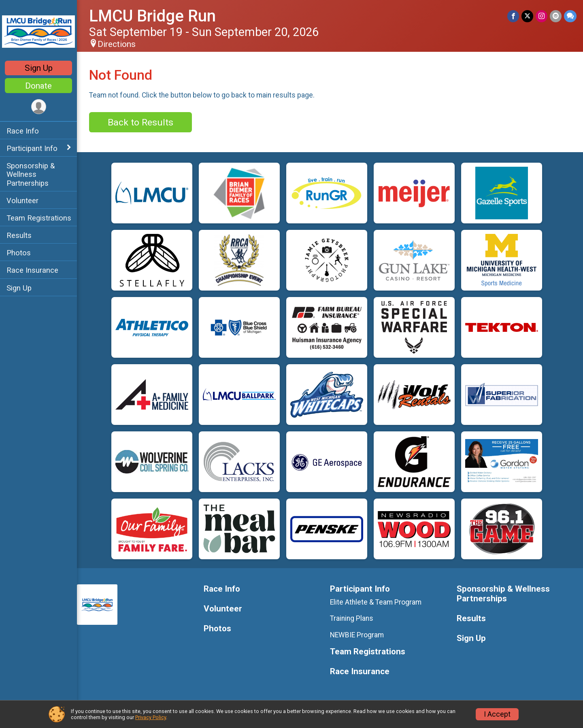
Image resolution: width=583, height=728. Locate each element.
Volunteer (22, 201)
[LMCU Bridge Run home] (38, 31)
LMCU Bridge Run (152, 16)
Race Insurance (32, 270)
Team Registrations (39, 218)
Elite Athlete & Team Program (376, 602)
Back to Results (140, 122)
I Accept (497, 714)
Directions (117, 44)
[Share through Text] (570, 16)
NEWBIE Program (357, 635)
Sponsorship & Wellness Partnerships (31, 174)
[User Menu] (39, 107)
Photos (19, 253)
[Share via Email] (556, 16)
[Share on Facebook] (513, 16)
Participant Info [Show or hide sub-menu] (32, 148)
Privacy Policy (151, 717)
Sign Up (39, 68)
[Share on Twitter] (527, 16)
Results (19, 235)
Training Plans (352, 618)
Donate (38, 86)
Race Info (23, 131)
